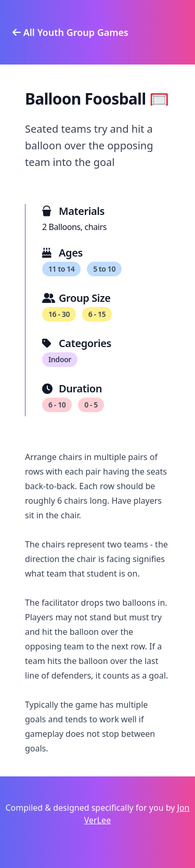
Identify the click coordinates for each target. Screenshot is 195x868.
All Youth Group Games (70, 32)
